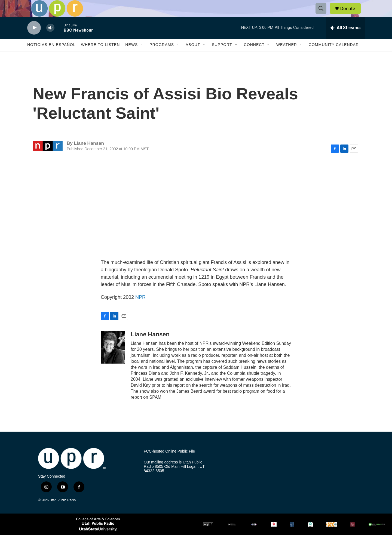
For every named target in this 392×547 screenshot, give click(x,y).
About (193, 57)
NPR (140, 309)
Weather (287, 57)
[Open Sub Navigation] (142, 57)
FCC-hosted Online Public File (169, 463)
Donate (351, 14)
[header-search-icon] (323, 14)
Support (222, 57)
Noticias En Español (51, 57)
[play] (34, 40)
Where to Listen (100, 57)
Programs (162, 57)
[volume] (50, 40)
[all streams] (345, 39)
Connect (254, 57)
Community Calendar (334, 57)
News (131, 57)
